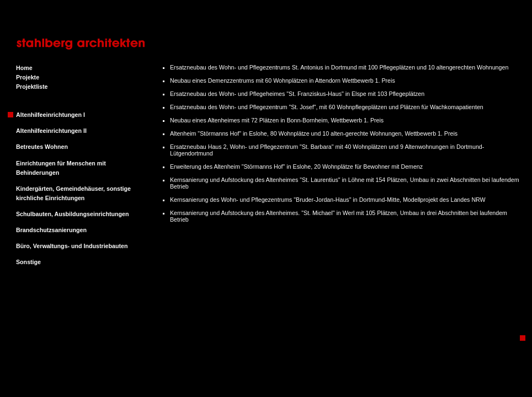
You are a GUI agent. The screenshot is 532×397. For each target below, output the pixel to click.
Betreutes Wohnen (42, 147)
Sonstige (28, 262)
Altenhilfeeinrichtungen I (50, 115)
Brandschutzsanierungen (51, 230)
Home (24, 68)
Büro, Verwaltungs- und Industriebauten (72, 246)
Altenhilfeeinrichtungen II (51, 131)
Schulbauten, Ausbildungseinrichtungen (72, 214)
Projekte (28, 77)
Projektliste (32, 87)
